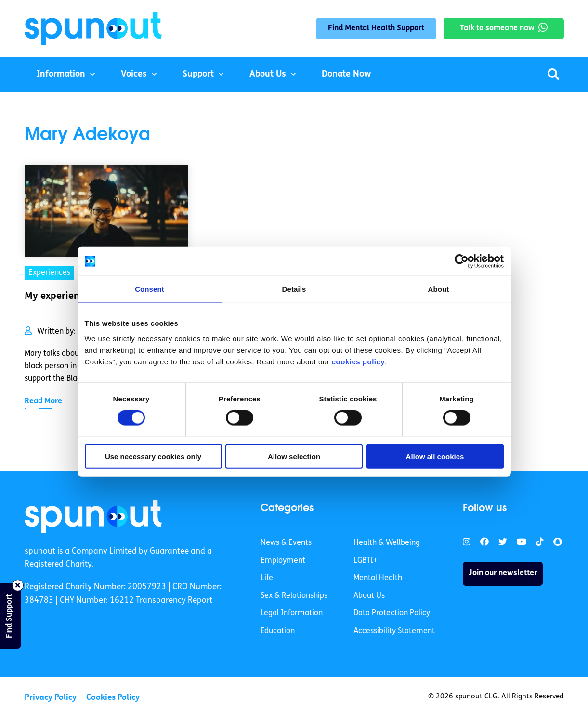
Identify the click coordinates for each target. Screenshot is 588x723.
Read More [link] (43, 401)
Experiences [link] (49, 273)
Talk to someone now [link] (497, 28)
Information (61, 74)
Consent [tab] (150, 289)
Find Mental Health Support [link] (376, 28)
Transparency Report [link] (174, 600)
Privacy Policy (51, 698)
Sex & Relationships (294, 596)
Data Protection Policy (392, 613)
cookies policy (358, 361)
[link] (93, 516)
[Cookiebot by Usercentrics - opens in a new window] (462, 261)
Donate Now (346, 74)
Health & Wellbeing (387, 543)
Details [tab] (294, 289)
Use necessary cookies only (153, 456)
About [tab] (439, 289)
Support (198, 74)
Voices (134, 74)
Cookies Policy (113, 698)
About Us (268, 74)
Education (278, 631)
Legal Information (292, 613)
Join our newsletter (503, 573)
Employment (283, 561)
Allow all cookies (435, 456)
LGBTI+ (366, 561)
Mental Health (378, 578)
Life (267, 578)
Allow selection (294, 456)
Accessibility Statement (394, 631)
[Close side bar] (18, 585)
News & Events (286, 543)
